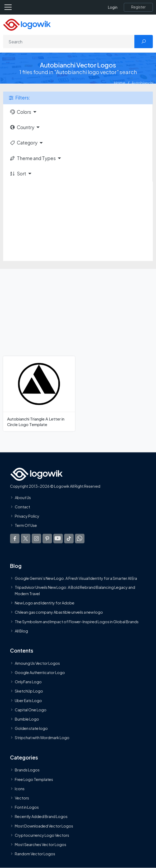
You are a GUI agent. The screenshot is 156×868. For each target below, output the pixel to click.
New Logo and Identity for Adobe (45, 603)
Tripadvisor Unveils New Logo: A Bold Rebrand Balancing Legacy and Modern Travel (75, 590)
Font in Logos (27, 807)
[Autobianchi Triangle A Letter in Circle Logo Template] (39, 394)
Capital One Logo (31, 710)
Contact (22, 507)
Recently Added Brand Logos (41, 816)
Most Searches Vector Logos (41, 844)
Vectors (22, 798)
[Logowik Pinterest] (47, 538)
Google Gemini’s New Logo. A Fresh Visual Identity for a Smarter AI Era (76, 578)
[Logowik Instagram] (36, 538)
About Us (23, 498)
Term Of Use (26, 525)
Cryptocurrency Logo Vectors (42, 835)
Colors (20, 112)
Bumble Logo (27, 719)
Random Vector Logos (35, 854)
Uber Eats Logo (28, 700)
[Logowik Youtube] (58, 538)
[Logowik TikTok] (69, 538)
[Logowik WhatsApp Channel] (80, 538)
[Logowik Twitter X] (26, 538)
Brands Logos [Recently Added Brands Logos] (27, 770)
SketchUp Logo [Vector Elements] (29, 691)
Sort (18, 174)
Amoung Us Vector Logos (37, 663)
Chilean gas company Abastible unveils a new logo (59, 612)
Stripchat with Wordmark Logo (42, 738)
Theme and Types (33, 158)
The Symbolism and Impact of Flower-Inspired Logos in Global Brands (77, 622)
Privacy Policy (27, 516)
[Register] (138, 7)
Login (113, 7)
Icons (20, 789)
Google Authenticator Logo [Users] (40, 672)
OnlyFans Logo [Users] (28, 682)
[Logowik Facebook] (15, 538)
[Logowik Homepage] (27, 24)
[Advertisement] (78, 221)
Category (23, 143)
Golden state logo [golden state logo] (31, 728)
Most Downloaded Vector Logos (44, 826)
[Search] (69, 42)
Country (22, 127)
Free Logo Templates (34, 779)
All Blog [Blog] (21, 631)
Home (120, 83)
